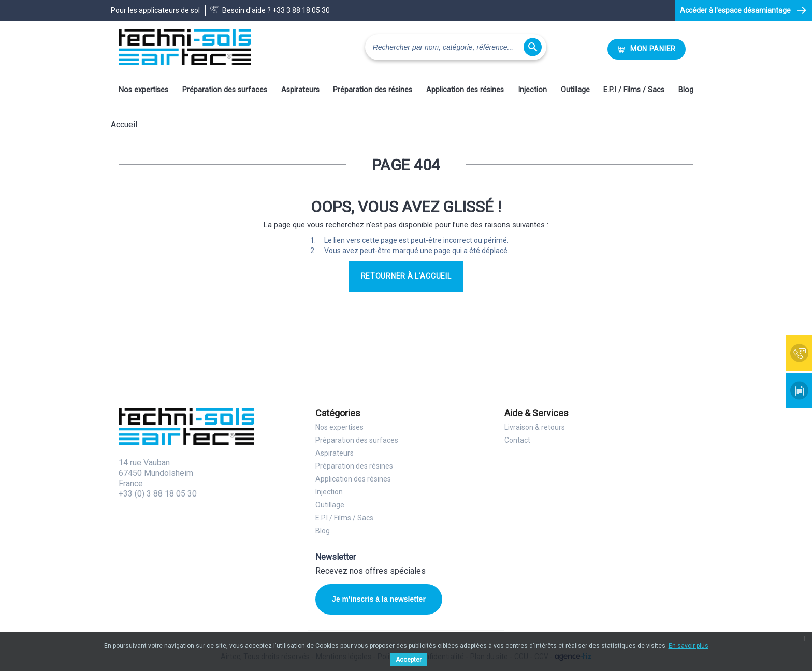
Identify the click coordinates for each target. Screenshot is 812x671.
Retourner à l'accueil (406, 276)
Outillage (575, 90)
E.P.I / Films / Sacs (634, 90)
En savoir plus (688, 646)
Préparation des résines (373, 90)
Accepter (409, 660)
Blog (686, 90)
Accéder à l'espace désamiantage (735, 10)
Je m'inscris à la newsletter (379, 599)
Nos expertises (143, 90)
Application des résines (465, 90)
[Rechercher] (456, 47)
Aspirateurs (300, 90)
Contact (517, 440)
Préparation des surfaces (225, 90)
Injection (532, 90)
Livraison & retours (535, 427)
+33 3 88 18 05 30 (301, 10)
